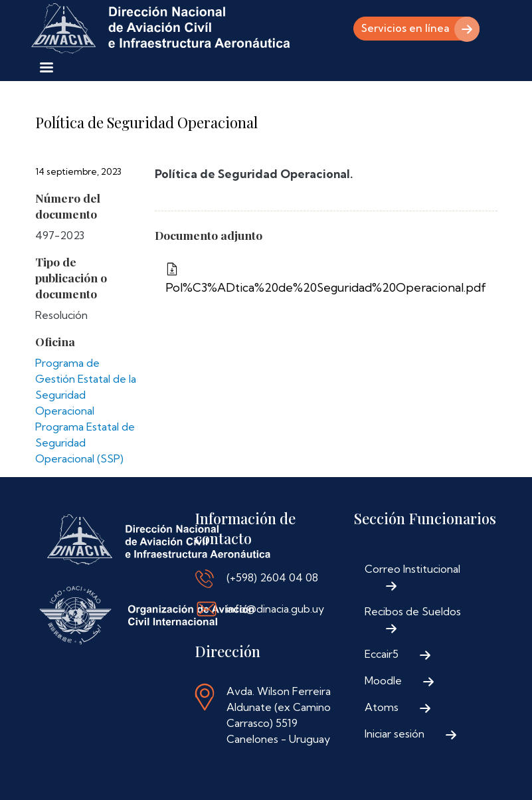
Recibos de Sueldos (413, 611)
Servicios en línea (403, 29)
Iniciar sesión (395, 734)
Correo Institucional (412, 569)
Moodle (383, 680)
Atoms (382, 707)
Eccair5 (382, 654)
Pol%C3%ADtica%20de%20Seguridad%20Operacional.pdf (326, 287)
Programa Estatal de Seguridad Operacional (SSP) (85, 443)
